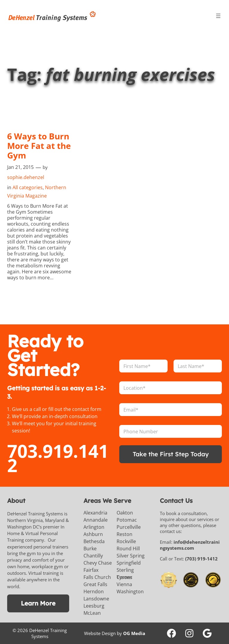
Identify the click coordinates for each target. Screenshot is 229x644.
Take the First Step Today (171, 454)
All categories (28, 187)
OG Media (134, 633)
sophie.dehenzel (26, 177)
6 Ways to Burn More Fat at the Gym (39, 146)
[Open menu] (218, 16)
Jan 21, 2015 (20, 167)
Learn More (38, 603)
